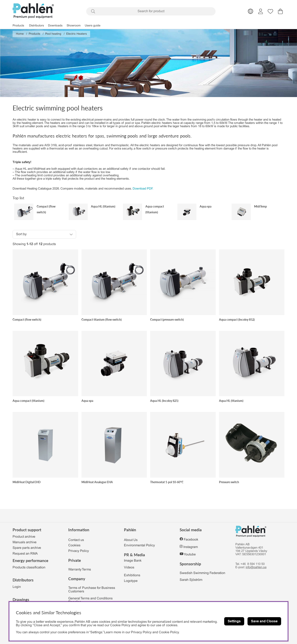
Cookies (74, 545)
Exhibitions (132, 575)
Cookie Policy (169, 632)
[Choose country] (251, 11)
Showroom (74, 26)
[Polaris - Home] (33, 11)
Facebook (191, 540)
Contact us (76, 540)
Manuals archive (25, 542)
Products (18, 26)
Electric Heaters (77, 34)
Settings (234, 621)
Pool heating (53, 34)
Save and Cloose (264, 621)
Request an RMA (25, 554)
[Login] (261, 11)
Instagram (191, 547)
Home (20, 34)
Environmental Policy (139, 545)
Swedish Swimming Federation (202, 573)
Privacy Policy (79, 551)
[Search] (151, 11)
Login (17, 587)
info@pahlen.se (256, 567)
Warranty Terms (80, 570)
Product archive (24, 537)
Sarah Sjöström (191, 580)
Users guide (93, 26)
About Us (131, 540)
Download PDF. (143, 189)
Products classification (29, 568)
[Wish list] (270, 11)
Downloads (55, 26)
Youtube (190, 554)
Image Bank (133, 561)
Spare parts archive (27, 548)
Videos (129, 568)
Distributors (37, 26)
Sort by (21, 234)
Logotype (131, 581)
